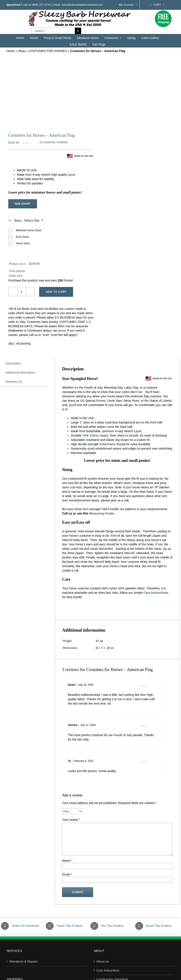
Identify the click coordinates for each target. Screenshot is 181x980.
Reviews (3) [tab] (14, 382)
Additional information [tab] (20, 373)
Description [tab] (13, 363)
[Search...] (53, 31)
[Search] (78, 31)
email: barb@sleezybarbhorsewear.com (78, 5)
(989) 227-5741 (41, 5)
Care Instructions (156, 593)
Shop (22, 51)
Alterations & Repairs (23, 961)
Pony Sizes (22, 237)
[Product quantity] (22, 292)
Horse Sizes (23, 243)
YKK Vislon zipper (95, 435)
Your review (71, 820)
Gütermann (108, 444)
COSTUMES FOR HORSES (48, 51)
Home (11, 51)
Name (67, 861)
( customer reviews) (54, 142)
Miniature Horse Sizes (29, 230)
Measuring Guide (102, 513)
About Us (103, 961)
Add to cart (56, 292)
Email (67, 874)
